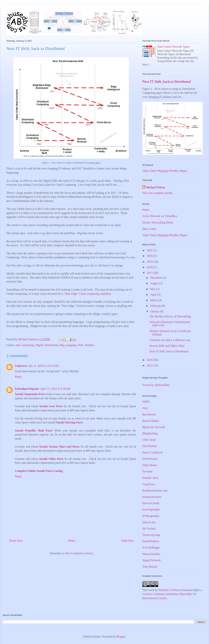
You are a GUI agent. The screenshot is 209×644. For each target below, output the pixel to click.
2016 (150, 360)
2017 (150, 273)
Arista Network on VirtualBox (160, 216)
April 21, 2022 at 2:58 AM (55, 389)
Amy (145, 408)
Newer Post (16, 541)
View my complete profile (157, 193)
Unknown (21, 366)
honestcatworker (152, 497)
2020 (150, 256)
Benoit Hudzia (151, 421)
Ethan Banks (150, 465)
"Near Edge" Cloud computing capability (87, 294)
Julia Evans (149, 522)
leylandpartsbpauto (27, 389)
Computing (28, 345)
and (18, 345)
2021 (150, 250)
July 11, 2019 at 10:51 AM (43, 366)
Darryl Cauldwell (152, 452)
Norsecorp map (151, 535)
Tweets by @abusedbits (156, 385)
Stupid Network (152, 560)
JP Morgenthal (151, 516)
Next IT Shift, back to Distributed (167, 82)
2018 (150, 267)
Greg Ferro (149, 484)
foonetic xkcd (150, 478)
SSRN (146, 402)
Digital (39, 345)
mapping (71, 345)
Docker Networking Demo (158, 223)
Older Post (127, 541)
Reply (18, 377)
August (155, 283)
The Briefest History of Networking (170, 316)
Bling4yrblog (150, 433)
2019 (150, 262)
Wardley (90, 345)
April (154, 295)
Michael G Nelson (169, 590)
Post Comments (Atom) (79, 553)
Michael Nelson (155, 187)
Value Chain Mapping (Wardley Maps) (165, 171)
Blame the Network (154, 427)
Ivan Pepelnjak (151, 509)
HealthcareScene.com (155, 491)
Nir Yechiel (149, 529)
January (155, 311)
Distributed (52, 345)
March (154, 300)
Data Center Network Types (173, 47)
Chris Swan (149, 440)
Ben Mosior (149, 414)
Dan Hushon (150, 446)
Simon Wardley (151, 554)
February (156, 306)
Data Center (149, 229)
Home (72, 541)
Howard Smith (151, 503)
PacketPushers (151, 541)
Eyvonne (147, 471)
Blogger (121, 637)
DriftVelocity (150, 459)
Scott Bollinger (151, 547)
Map (62, 345)
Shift (80, 345)
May (153, 289)
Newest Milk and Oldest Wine (167, 346)
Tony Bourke (150, 567)
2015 (150, 365)
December (157, 278)
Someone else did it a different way (170, 340)
